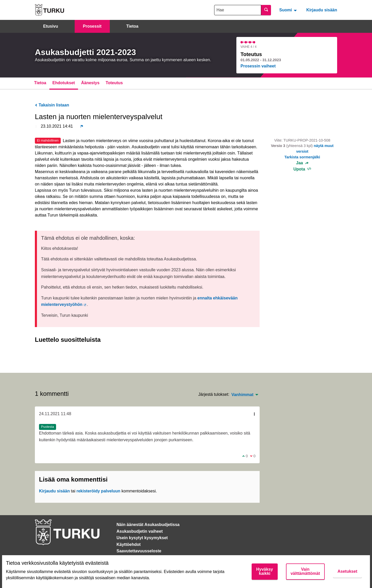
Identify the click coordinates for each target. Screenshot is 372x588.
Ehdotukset (64, 83)
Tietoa (132, 26)
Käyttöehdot (129, 544)
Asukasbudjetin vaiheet (140, 531)
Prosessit (92, 26)
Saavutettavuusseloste (139, 551)
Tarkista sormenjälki (302, 157)
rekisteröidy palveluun (98, 491)
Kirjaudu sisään (322, 10)
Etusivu (51, 26)
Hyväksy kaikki (265, 571)
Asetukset (347, 571)
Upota (302, 169)
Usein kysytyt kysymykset (142, 538)
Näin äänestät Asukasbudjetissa (148, 525)
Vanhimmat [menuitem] (242, 395)
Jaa (302, 163)
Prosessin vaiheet (258, 66)
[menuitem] (289, 10)
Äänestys (90, 83)
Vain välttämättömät (305, 571)
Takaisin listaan (52, 105)
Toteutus (114, 83)
